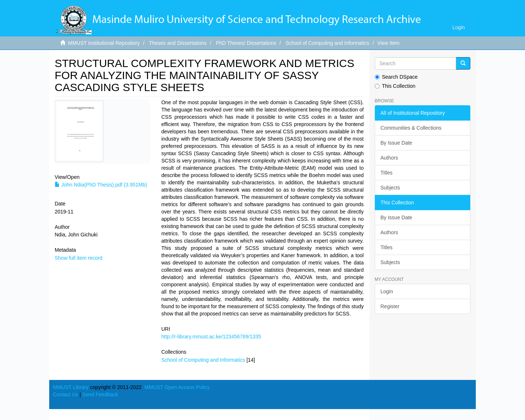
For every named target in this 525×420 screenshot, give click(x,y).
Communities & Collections (411, 128)
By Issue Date (396, 143)
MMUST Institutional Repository (104, 43)
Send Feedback (100, 395)
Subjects (390, 188)
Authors (389, 158)
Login (387, 291)
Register (390, 306)
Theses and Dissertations (178, 43)
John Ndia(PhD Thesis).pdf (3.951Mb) (101, 185)
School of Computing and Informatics (327, 43)
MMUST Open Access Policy (177, 387)
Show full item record (79, 258)
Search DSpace (396, 77)
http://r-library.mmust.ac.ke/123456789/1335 (211, 337)
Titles (387, 173)
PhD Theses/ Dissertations (246, 43)
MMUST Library (71, 387)
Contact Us (65, 395)
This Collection (395, 86)
